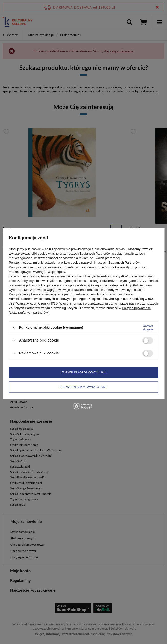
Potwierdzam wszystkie (84, 372)
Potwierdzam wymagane (83, 387)
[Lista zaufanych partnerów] (29, 312)
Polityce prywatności (137, 308)
